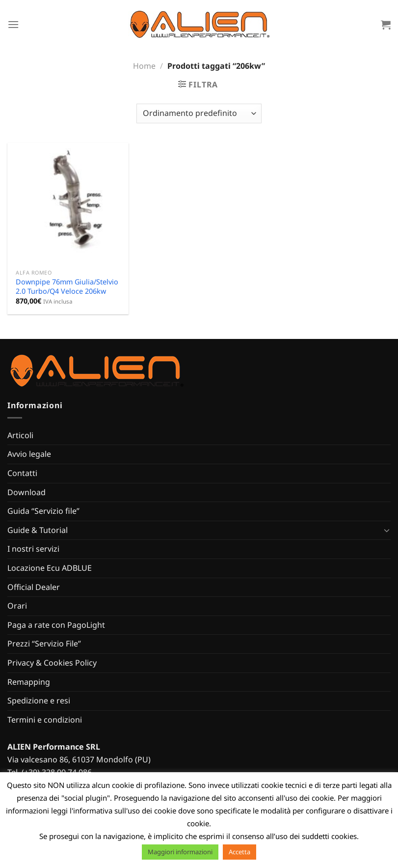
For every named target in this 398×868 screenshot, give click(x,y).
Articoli (20, 435)
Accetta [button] (239, 852)
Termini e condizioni (45, 720)
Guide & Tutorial (38, 530)
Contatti (22, 473)
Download (27, 492)
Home (144, 66)
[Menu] (13, 24)
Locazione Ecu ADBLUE (50, 568)
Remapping (29, 682)
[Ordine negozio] (199, 113)
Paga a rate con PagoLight (56, 625)
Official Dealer (34, 587)
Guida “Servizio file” (43, 511)
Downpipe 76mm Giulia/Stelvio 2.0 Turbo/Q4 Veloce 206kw (67, 287)
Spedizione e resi (39, 700)
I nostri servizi (33, 549)
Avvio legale (29, 454)
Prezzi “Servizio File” (44, 644)
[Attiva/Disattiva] (387, 530)
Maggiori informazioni (180, 852)
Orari (17, 606)
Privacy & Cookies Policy (52, 663)
